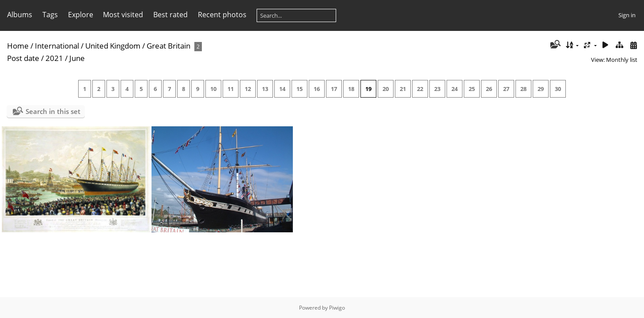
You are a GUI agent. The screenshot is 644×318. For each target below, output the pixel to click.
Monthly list (622, 60)
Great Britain (169, 46)
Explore (81, 15)
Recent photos (222, 15)
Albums (20, 15)
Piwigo (337, 308)
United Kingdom (113, 46)
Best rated (170, 15)
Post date (23, 58)
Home (18, 46)
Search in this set (53, 111)
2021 (54, 58)
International (57, 46)
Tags (50, 15)
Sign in (627, 15)
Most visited (123, 15)
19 (368, 89)
